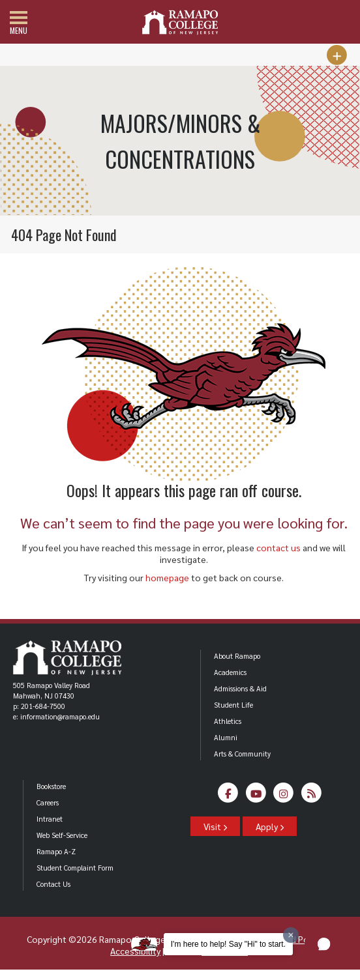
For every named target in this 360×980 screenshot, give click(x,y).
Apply (270, 826)
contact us (278, 547)
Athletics (228, 721)
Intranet (50, 819)
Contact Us (53, 884)
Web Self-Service (62, 835)
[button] (324, 944)
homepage (167, 577)
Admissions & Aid (240, 688)
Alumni (226, 737)
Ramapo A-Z (56, 851)
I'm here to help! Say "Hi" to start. (228, 944)
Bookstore (51, 786)
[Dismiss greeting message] (291, 935)
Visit (215, 826)
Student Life (233, 705)
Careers (48, 802)
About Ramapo (237, 656)
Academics (230, 672)
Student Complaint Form (75, 868)
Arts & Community (242, 754)
